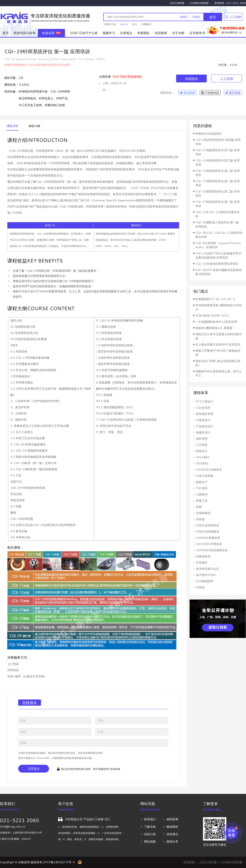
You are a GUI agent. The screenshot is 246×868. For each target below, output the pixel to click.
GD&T (184, 17)
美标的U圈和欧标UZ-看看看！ (215, 328)
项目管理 (202, 439)
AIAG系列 (202, 457)
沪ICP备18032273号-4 (59, 862)
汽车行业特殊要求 (208, 532)
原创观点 (172, 834)
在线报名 (191, 79)
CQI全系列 (203, 408)
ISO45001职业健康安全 (212, 550)
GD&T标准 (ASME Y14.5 (212, 316)
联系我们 (150, 819)
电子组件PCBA (206, 575)
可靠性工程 (110, 24)
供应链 (200, 519)
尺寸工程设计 (205, 401)
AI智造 (200, 587)
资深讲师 (187, 93)
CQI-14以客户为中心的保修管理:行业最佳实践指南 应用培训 (219, 255)
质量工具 (202, 501)
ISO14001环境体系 (209, 544)
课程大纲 (34, 126)
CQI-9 (124, 24)
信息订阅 (150, 834)
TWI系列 (202, 488)
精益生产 (202, 482)
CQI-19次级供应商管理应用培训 (217, 264)
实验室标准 (203, 556)
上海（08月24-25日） (115, 84)
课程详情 (12, 126)
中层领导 (202, 563)
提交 (213, 17)
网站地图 (150, 842)
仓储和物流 (203, 513)
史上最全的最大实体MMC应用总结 (218, 344)
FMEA (196, 17)
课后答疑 (233, 93)
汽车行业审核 (205, 476)
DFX (134, 24)
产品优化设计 (205, 426)
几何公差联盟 (177, 3)
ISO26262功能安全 (209, 470)
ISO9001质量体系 (208, 538)
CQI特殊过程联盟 (199, 3)
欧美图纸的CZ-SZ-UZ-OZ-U (215, 299)
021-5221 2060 (19, 820)
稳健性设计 (203, 432)
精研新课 (172, 819)
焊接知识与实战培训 (208, 134)
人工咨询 (227, 79)
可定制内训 (210, 93)
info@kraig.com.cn (13, 826)
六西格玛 (146, 24)
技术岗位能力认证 (208, 569)
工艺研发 (202, 445)
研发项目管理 (205, 414)
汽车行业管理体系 (208, 525)
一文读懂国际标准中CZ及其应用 (216, 322)
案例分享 (172, 842)
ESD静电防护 (205, 581)
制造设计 (202, 451)
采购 (199, 507)
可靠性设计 (203, 420)
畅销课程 (172, 827)
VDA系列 (202, 463)
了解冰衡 (150, 827)
